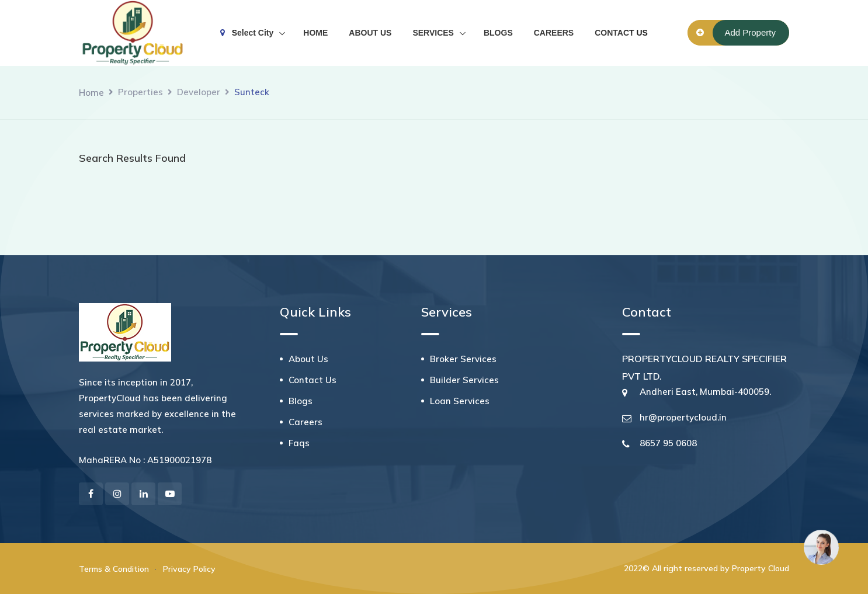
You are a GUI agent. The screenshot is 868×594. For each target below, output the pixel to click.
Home (91, 93)
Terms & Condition (114, 569)
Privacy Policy (189, 569)
